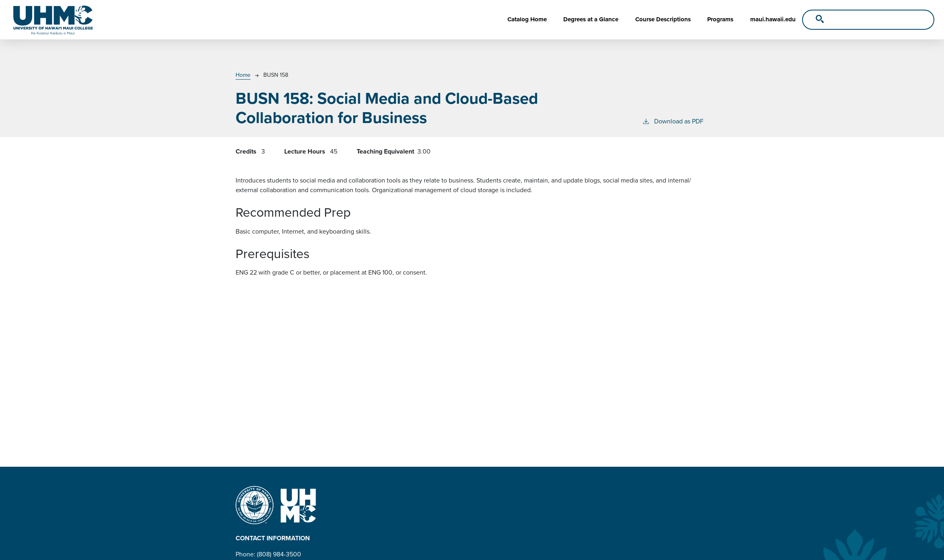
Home (243, 75)
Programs (720, 19)
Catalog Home (527, 19)
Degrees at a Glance (591, 19)
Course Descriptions (663, 19)
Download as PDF (673, 121)
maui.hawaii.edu (773, 19)
